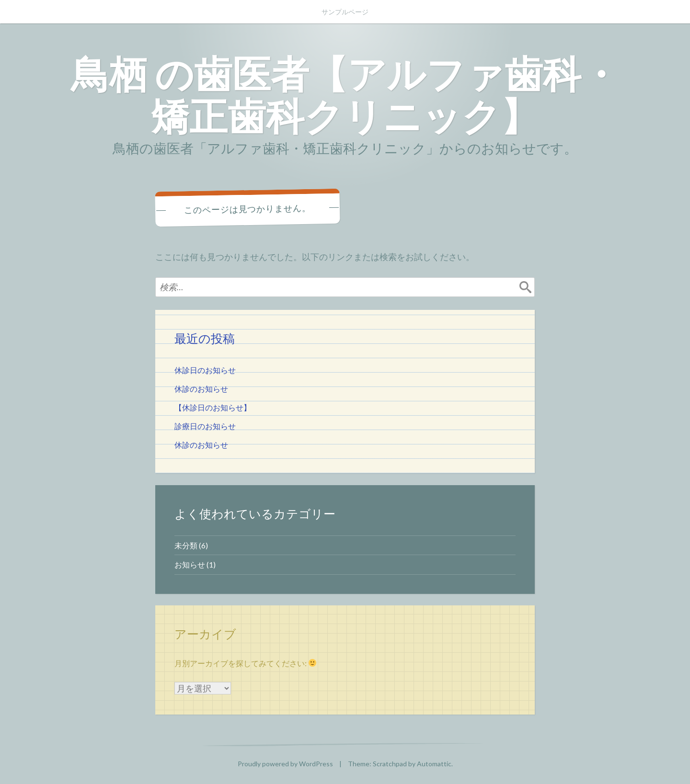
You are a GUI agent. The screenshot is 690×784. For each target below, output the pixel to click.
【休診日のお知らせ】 (213, 407)
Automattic (434, 764)
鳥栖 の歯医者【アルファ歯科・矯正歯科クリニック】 (345, 94)
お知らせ (190, 564)
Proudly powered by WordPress (285, 764)
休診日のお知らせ (205, 370)
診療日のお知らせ (205, 426)
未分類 (186, 545)
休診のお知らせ (201, 389)
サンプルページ (345, 12)
